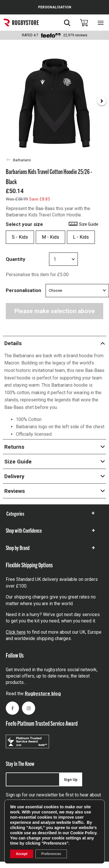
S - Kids (20, 237)
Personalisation (24, 290)
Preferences (51, 854)
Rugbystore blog (43, 694)
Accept (22, 854)
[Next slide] (102, 101)
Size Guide (83, 224)
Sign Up (71, 780)
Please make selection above (55, 311)
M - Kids (50, 237)
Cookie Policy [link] (83, 833)
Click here (16, 632)
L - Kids (81, 237)
